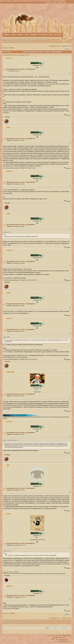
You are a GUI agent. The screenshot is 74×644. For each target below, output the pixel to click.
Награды (7, 117)
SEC (8, 465)
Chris (9, 514)
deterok (9, 586)
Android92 (10, 372)
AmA (8, 127)
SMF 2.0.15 (51, 636)
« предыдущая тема (54, 46)
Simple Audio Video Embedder (59, 637)
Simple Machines (66, 636)
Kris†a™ (10, 58)
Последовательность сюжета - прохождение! (21, 69)
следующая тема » (66, 46)
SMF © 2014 (58, 636)
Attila (8, 293)
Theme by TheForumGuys (64, 641)
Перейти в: (48, 628)
